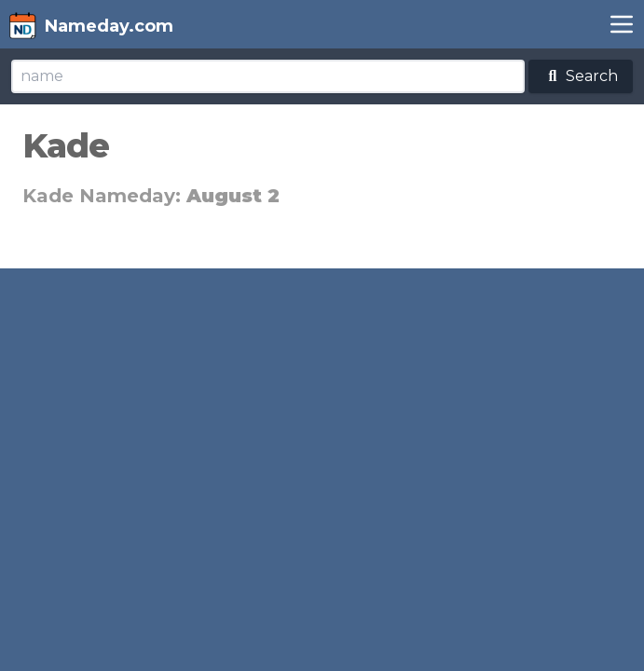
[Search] (268, 76)
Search (581, 76)
